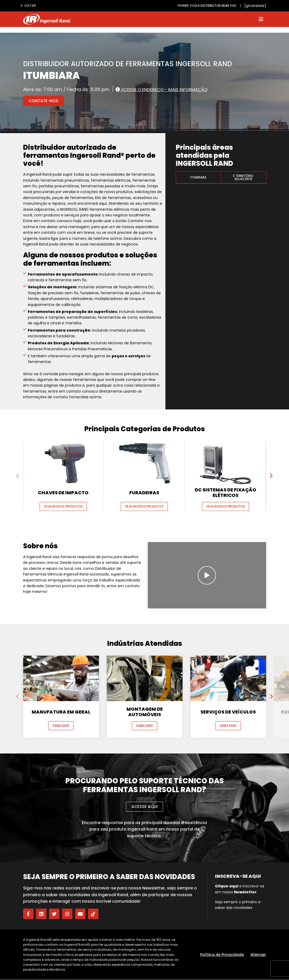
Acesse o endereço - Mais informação (166, 89)
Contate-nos (44, 101)
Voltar (28, 6)
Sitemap (258, 955)
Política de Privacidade (222, 955)
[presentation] (18, 476)
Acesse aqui (144, 807)
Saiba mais (61, 726)
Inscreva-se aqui (238, 876)
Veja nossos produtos (63, 507)
